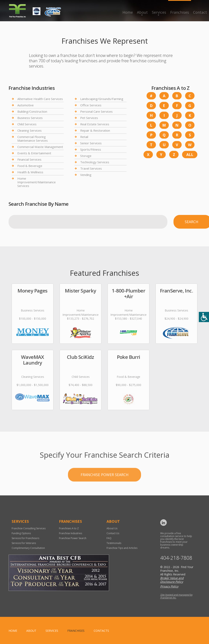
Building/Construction (32, 111)
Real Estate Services (95, 124)
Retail (84, 137)
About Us (112, 528)
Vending (86, 175)
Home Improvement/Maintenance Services (37, 182)
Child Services (27, 124)
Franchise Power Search (104, 488)
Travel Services (91, 168)
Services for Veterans (24, 543)
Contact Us (113, 533)
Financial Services (29, 159)
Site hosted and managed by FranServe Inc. (176, 596)
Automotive (26, 105)
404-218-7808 (176, 558)
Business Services (30, 118)
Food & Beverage (30, 166)
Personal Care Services (96, 111)
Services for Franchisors (25, 538)
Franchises (180, 12)
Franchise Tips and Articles (122, 548)
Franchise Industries (71, 533)
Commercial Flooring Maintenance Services (33, 139)
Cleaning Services (29, 130)
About (142, 12)
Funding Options (21, 533)
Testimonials (114, 543)
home (13, 631)
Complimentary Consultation (28, 548)
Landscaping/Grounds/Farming (102, 99)
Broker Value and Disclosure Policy (172, 580)
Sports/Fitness (91, 149)
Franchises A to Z (69, 528)
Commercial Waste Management (40, 147)
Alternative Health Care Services (40, 99)
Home (128, 12)
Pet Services (89, 118)
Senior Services (91, 143)
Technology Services (95, 162)
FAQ (109, 538)
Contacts (101, 631)
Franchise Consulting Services (29, 528)
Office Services (91, 105)
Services (159, 12)
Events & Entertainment (34, 153)
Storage (86, 156)
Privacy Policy (169, 586)
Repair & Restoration (95, 130)
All (190, 155)
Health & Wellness (30, 172)
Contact (200, 12)
